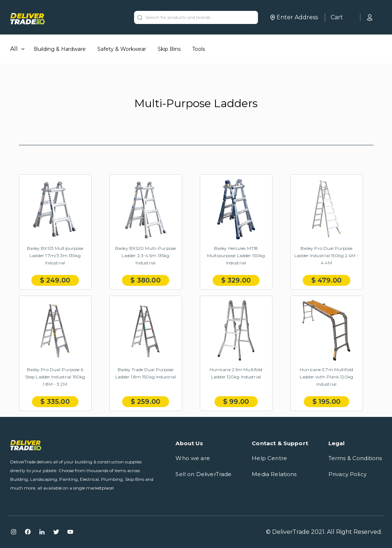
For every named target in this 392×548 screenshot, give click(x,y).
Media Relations (274, 474)
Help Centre (269, 458)
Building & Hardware (60, 49)
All (14, 49)
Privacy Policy (347, 474)
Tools (199, 49)
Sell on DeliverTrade (203, 474)
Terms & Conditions (355, 458)
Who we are (193, 458)
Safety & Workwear (122, 49)
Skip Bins (169, 49)
